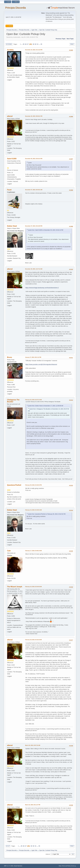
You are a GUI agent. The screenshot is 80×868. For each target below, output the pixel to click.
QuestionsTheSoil (14, 485)
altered (10, 116)
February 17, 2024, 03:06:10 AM (33, 551)
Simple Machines (18, 866)
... (22, 44)
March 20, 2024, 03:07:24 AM (33, 745)
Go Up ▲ (74, 866)
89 (33, 44)
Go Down (9, 44)
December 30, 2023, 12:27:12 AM (34, 269)
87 (28, 44)
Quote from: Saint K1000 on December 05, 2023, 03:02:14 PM (46, 230)
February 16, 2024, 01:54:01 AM (33, 510)
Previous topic (61, 39)
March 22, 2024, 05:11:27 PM (33, 805)
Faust (9, 190)
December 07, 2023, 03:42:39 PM (34, 226)
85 (24, 44)
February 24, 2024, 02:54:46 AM (33, 587)
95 (41, 44)
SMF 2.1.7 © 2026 (9, 866)
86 (26, 44)
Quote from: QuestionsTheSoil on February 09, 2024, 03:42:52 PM (47, 514)
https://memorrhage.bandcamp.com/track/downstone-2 (42, 288)
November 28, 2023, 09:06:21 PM (34, 116)
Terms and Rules (66, 866)
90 (36, 44)
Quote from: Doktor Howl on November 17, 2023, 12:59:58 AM (46, 406)
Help (60, 866)
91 (38, 44)
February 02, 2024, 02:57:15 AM (33, 400)
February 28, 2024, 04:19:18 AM (33, 640)
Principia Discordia (16, 8)
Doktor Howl (12, 226)
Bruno (10, 357)
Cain (9, 551)
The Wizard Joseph (15, 587)
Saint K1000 (12, 159)
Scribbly (10, 50)
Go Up (8, 846)
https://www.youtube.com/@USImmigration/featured (41, 364)
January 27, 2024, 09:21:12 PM (33, 357)
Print (72, 44)
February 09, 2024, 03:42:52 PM (33, 485)
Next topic (70, 39)
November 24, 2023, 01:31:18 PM (34, 50)
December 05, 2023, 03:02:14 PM (34, 159)
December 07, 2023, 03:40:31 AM (34, 190)
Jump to (48, 854)
